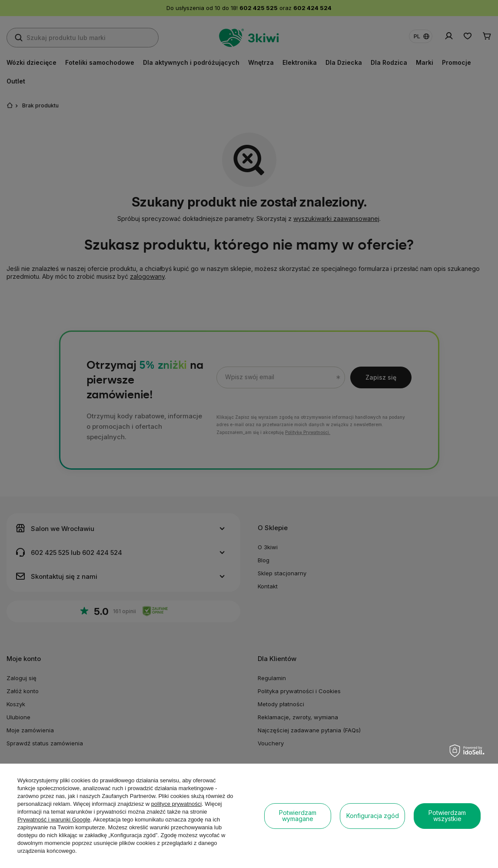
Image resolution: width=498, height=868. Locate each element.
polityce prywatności (176, 804)
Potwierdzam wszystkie (447, 816)
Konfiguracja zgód (373, 816)
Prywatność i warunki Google (54, 820)
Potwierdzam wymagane (298, 816)
